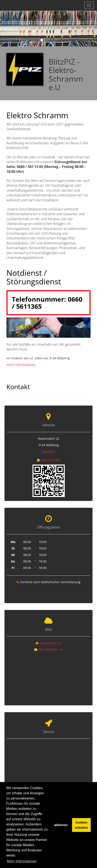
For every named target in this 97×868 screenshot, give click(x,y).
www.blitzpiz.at (50, 642)
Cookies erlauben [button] (82, 825)
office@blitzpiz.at (50, 648)
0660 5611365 (50, 460)
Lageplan (48, 452)
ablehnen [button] (61, 825)
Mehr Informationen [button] (22, 861)
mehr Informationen (21, 365)
